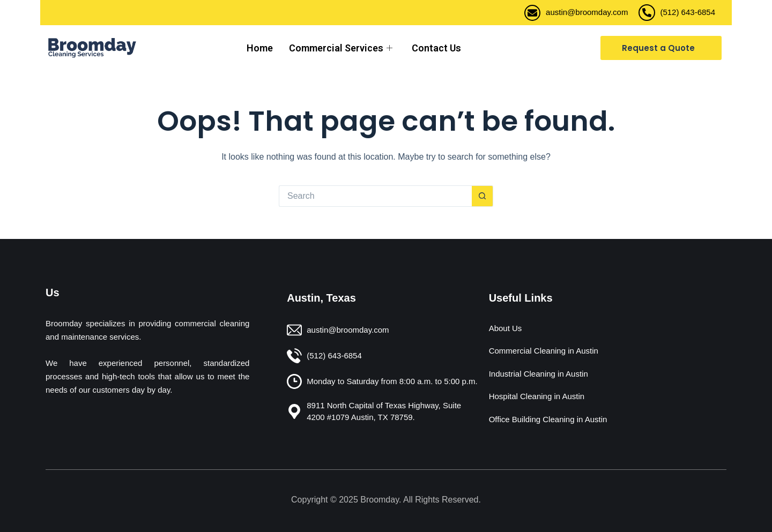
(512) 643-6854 (688, 12)
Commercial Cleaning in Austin (544, 351)
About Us (506, 328)
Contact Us (436, 48)
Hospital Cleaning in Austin (537, 396)
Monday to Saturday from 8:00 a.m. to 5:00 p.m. (392, 381)
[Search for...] (375, 196)
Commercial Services (341, 48)
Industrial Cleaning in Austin (539, 374)
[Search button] (482, 196)
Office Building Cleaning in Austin (548, 419)
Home (260, 48)
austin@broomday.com (587, 12)
